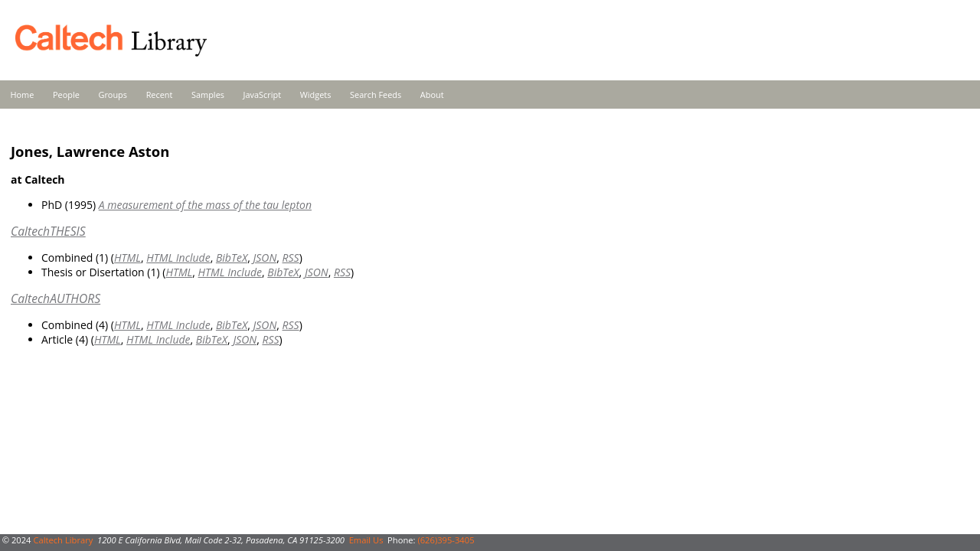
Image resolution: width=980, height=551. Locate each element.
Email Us (366, 540)
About (432, 95)
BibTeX (232, 258)
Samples (208, 95)
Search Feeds (376, 95)
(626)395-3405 (446, 540)
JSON (265, 258)
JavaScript (262, 95)
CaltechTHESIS (48, 231)
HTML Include (178, 258)
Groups (113, 95)
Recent (160, 95)
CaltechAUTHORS (56, 298)
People (66, 95)
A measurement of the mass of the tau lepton (205, 205)
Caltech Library (63, 540)
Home (23, 95)
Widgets (316, 95)
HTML (127, 258)
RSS (291, 258)
